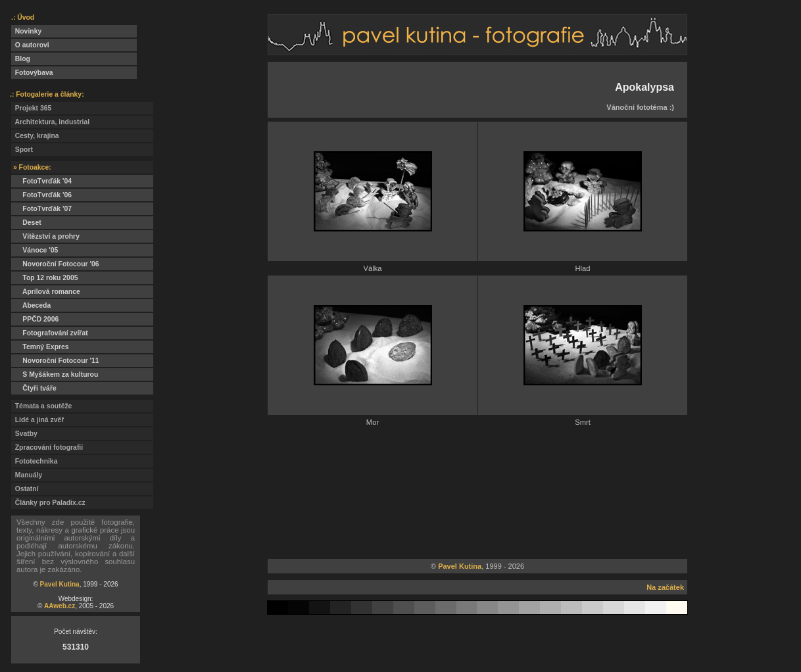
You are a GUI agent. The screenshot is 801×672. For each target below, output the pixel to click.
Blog (21, 59)
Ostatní (25, 489)
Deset (26, 223)
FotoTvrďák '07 (41, 209)
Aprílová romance (46, 292)
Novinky (26, 31)
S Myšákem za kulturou (55, 374)
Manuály (27, 475)
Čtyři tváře (34, 388)
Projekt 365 (31, 108)
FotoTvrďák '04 (41, 181)
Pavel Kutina (60, 584)
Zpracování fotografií (47, 447)
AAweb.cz (60, 606)
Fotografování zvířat (50, 333)
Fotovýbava (32, 73)
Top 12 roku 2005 (44, 278)
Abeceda (31, 305)
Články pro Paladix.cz (48, 503)
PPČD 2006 (35, 319)
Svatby (24, 434)
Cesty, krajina (35, 136)
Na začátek (665, 587)
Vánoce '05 (35, 250)
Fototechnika (34, 461)
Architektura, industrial (50, 122)
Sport (22, 150)
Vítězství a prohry (45, 236)
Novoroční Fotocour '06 (55, 264)
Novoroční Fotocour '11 (55, 361)
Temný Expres (40, 347)
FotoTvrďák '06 (41, 195)
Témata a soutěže (41, 406)
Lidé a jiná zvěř (37, 420)
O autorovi (30, 45)
